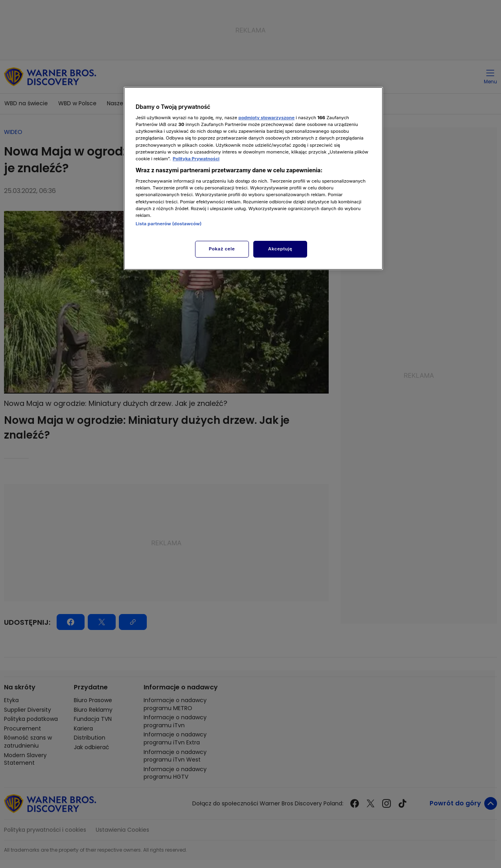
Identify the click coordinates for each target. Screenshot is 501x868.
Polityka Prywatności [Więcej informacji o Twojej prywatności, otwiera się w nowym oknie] (196, 159)
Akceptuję (280, 249)
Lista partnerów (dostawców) (169, 224)
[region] (253, 178)
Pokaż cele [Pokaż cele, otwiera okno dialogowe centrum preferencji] (222, 249)
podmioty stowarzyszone (267, 118)
